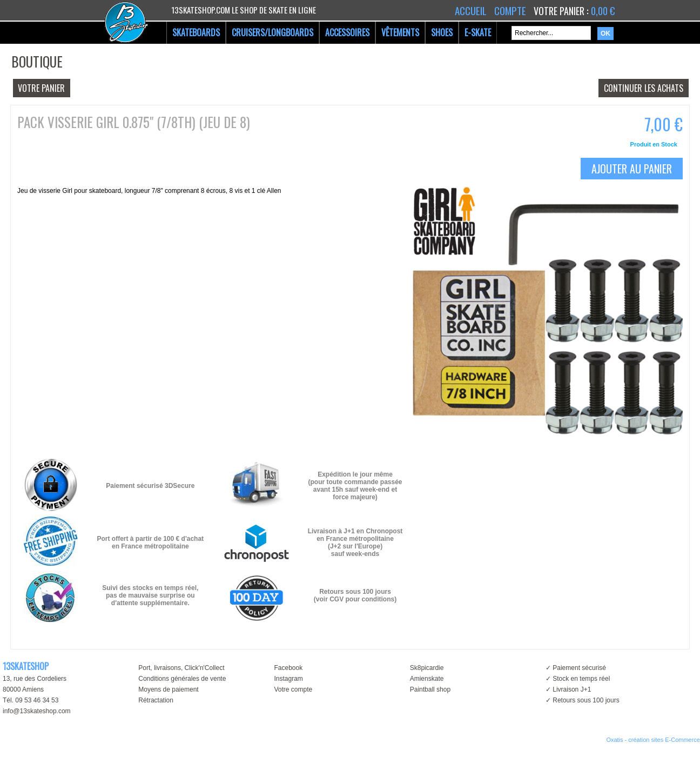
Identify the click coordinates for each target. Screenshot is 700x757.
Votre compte (293, 689)
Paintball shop (430, 689)
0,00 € (603, 11)
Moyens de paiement (168, 689)
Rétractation (156, 700)
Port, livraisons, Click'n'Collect (181, 668)
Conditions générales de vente (182, 679)
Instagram (288, 679)
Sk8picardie (427, 668)
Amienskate (427, 679)
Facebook (288, 668)
